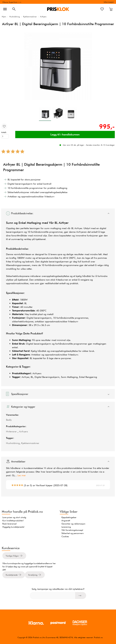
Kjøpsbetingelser (69, 517)
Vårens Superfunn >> (12, 2)
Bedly (9, 420)
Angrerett (66, 521)
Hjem (4, 17)
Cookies (65, 536)
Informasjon (109, 2)
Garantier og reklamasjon (73, 524)
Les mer (22, 475)
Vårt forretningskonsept (72, 530)
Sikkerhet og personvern (73, 533)
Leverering (66, 527)
